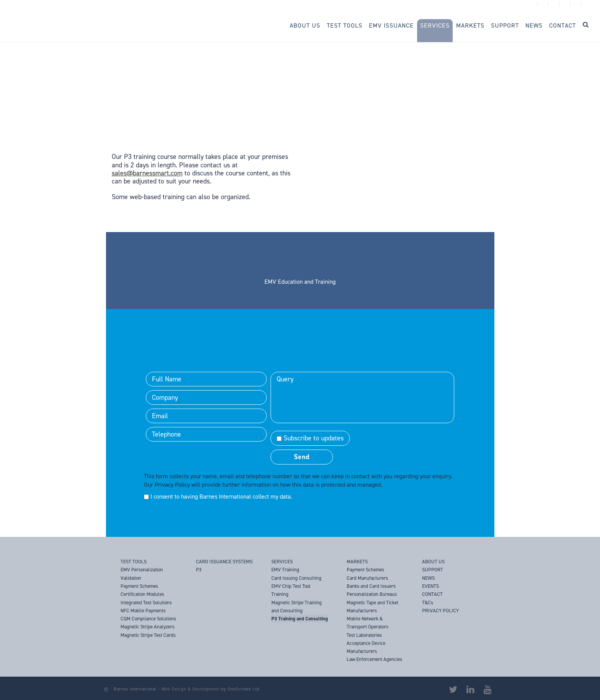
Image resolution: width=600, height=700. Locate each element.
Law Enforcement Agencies (374, 659)
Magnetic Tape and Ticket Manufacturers (373, 607)
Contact (562, 25)
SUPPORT (433, 570)
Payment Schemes (365, 570)
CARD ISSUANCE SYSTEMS (224, 562)
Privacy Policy (172, 485)
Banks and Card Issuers (371, 586)
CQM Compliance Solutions (148, 619)
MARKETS (357, 562)
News (534, 25)
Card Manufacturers (367, 578)
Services (435, 25)
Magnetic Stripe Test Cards (148, 635)
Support (505, 25)
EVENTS (430, 586)
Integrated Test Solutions (146, 603)
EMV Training (285, 570)
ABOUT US (433, 562)
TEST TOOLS (134, 562)
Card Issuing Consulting (296, 578)
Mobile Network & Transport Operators (368, 623)
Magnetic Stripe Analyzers (148, 627)
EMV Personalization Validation (142, 574)
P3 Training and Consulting (300, 619)
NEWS (428, 578)
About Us (305, 25)
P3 (199, 570)
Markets (470, 25)
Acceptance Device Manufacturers (366, 647)
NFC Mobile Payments (143, 611)
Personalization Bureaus (372, 594)
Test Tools (345, 25)
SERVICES (282, 562)
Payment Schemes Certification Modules (142, 590)
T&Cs (428, 603)
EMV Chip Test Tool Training (291, 590)
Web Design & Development (191, 689)
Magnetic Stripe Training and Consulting (297, 607)
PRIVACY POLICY (440, 611)
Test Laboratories (364, 635)
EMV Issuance (391, 25)
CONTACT (432, 594)
